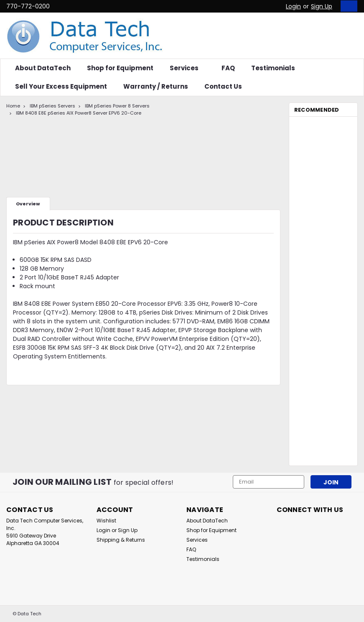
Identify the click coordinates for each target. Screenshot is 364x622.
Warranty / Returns (156, 86)
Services (187, 68)
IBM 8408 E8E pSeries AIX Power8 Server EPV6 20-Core (79, 113)
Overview (28, 204)
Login (293, 6)
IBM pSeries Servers (52, 106)
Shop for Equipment (120, 68)
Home (13, 106)
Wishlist (106, 521)
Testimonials (273, 68)
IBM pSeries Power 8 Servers (117, 106)
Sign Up (322, 6)
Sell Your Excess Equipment (61, 86)
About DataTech (43, 68)
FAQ (228, 68)
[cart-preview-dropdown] (347, 6)
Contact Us (223, 86)
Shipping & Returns (121, 540)
